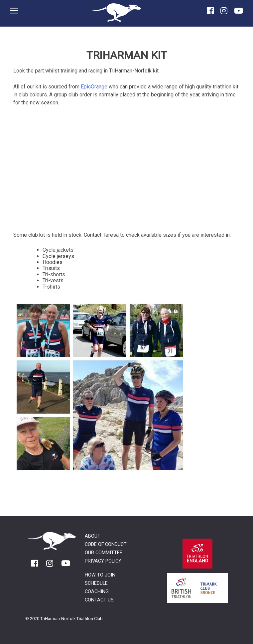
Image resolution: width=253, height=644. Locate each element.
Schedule (96, 583)
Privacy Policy (103, 561)
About (93, 536)
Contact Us (99, 600)
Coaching (97, 592)
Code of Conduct (106, 544)
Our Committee (104, 553)
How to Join (100, 575)
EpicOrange (94, 87)
